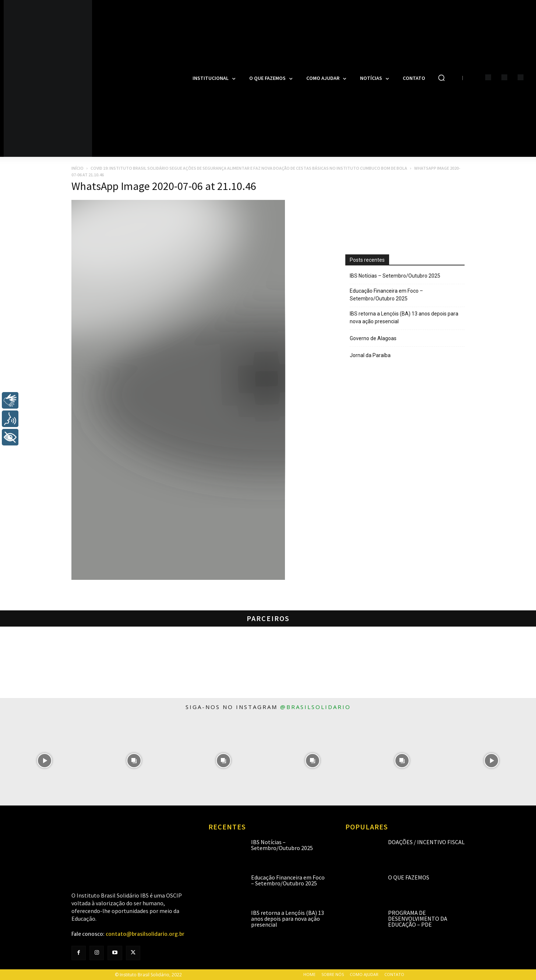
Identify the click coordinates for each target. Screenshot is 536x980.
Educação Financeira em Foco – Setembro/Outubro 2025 (386, 295)
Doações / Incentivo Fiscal (426, 842)
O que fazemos (409, 877)
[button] (441, 78)
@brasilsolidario (315, 707)
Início (77, 168)
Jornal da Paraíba (370, 355)
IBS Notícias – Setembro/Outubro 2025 (395, 276)
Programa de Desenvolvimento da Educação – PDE (418, 919)
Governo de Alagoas (373, 338)
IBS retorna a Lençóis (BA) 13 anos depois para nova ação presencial (404, 318)
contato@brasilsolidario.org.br (145, 934)
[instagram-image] (45, 761)
